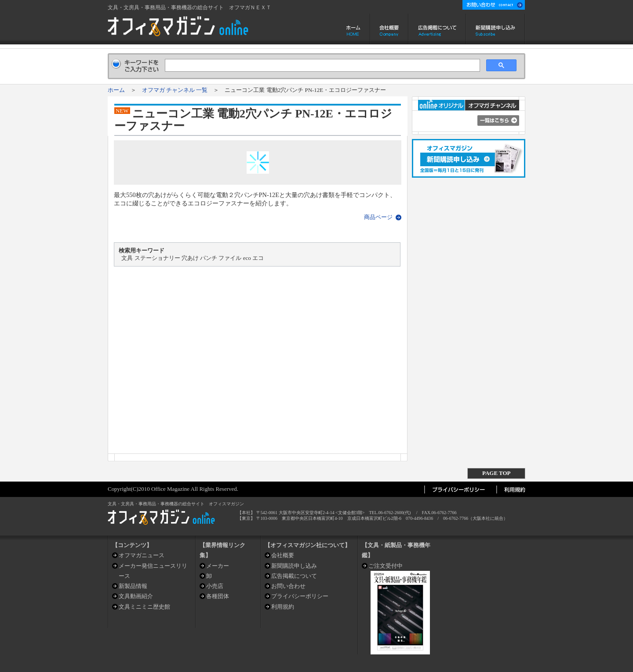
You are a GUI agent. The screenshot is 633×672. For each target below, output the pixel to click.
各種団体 (218, 596)
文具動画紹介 (136, 596)
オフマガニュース (142, 555)
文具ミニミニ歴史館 (144, 607)
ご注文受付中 (386, 566)
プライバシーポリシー (300, 596)
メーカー (218, 566)
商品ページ (378, 217)
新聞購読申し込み (496, 29)
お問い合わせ (288, 586)
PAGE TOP (496, 473)
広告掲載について (437, 29)
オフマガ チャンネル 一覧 (175, 90)
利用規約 (283, 607)
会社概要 (389, 29)
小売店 (215, 586)
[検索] (322, 66)
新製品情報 (133, 586)
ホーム (354, 29)
